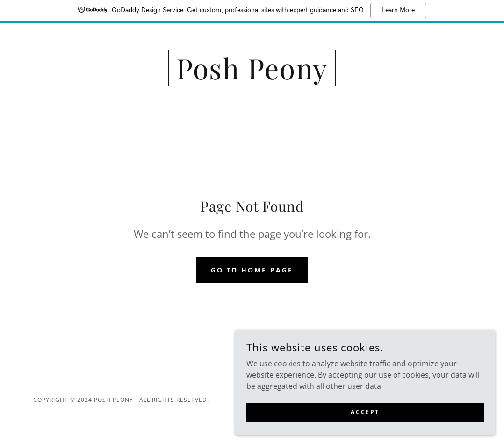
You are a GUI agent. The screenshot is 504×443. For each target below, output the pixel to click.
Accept (399, 410)
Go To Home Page (252, 270)
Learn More (398, 10)
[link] (252, 77)
